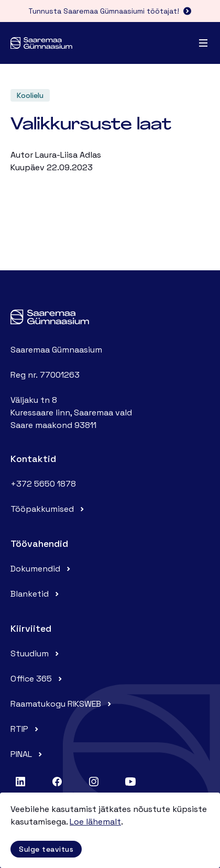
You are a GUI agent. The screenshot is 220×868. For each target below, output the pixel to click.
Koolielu (30, 95)
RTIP (26, 729)
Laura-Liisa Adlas (68, 155)
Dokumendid (42, 569)
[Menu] (203, 43)
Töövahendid (39, 543)
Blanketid (36, 594)
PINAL (27, 754)
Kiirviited (31, 628)
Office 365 (37, 679)
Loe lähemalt (95, 822)
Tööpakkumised (48, 509)
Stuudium (36, 653)
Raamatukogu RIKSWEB (62, 704)
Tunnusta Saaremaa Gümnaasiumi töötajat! (110, 11)
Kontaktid (33, 459)
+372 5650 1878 (43, 484)
